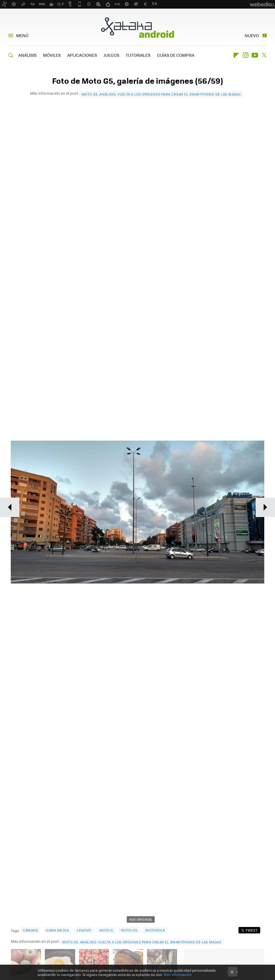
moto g (106, 930)
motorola (155, 930)
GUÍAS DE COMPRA (176, 55)
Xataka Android (137, 27)
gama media (57, 930)
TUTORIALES (138, 55)
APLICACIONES (82, 55)
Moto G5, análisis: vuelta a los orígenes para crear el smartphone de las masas (161, 94)
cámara (30, 930)
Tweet (252, 930)
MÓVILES (52, 55)
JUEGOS (111, 55)
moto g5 (129, 930)
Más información (178, 974)
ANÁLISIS (27, 55)
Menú (22, 35)
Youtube (255, 55)
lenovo (84, 930)
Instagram (245, 55)
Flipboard (236, 55)
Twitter (264, 55)
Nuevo (252, 35)
